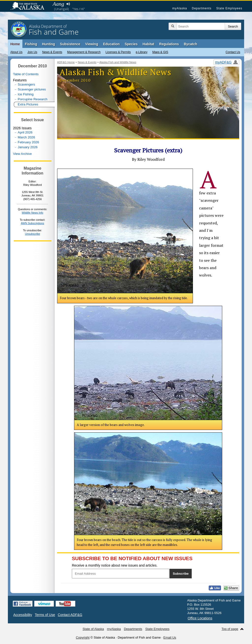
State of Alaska (30, 6)
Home (15, 44)
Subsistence (70, 44)
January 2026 (28, 147)
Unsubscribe (32, 234)
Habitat (148, 44)
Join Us (32, 52)
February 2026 (28, 142)
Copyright (83, 637)
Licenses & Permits (118, 52)
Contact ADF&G (70, 615)
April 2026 (25, 132)
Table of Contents (26, 74)
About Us (16, 52)
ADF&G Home (66, 62)
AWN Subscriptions (32, 223)
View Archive (22, 154)
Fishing (31, 44)
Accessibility (23, 615)
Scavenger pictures (32, 89)
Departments (202, 8)
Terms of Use (45, 615)
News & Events (52, 52)
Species (131, 44)
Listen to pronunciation (68, 4)
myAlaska (180, 8)
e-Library (142, 52)
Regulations (169, 44)
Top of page (230, 629)
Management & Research (84, 52)
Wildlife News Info (32, 213)
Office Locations (200, 618)
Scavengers (26, 84)
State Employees (229, 8)
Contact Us (233, 52)
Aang (58, 4)
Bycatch (190, 44)
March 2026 (26, 137)
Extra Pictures (28, 104)
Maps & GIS (160, 52)
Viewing (92, 44)
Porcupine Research (33, 99)
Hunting (49, 44)
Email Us (170, 637)
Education (111, 44)
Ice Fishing (26, 94)
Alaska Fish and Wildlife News (118, 62)
